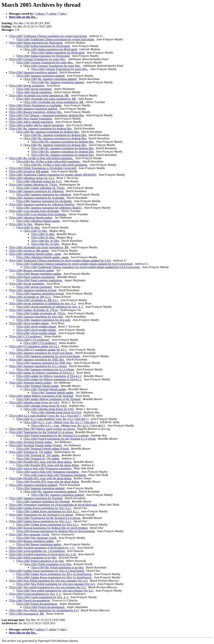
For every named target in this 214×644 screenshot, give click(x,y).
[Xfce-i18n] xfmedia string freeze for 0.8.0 (34, 402)
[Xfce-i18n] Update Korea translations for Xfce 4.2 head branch (47, 571)
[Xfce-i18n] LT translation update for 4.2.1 (34, 346)
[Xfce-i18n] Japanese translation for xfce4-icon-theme (41, 353)
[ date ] (63, 14)
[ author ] (53, 14)
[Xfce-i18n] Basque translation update (32, 270)
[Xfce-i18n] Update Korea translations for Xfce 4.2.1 (40, 508)
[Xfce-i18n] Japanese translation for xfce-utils (36, 317)
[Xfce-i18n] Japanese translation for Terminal (36, 498)
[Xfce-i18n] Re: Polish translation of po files (57, 567)
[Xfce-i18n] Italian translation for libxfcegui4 (36, 43)
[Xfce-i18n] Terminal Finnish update (31, 442)
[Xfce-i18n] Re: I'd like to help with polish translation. (41, 158)
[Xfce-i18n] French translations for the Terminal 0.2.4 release (53, 435)
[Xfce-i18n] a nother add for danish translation (37, 125)
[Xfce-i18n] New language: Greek (29, 534)
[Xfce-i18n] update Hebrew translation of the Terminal (41, 396)
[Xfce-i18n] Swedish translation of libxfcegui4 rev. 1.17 (42, 548)
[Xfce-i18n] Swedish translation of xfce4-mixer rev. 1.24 (43, 554)
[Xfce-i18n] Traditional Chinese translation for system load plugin (48, 36)
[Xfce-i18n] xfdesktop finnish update (31, 218)
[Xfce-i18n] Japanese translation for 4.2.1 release (38, 366)
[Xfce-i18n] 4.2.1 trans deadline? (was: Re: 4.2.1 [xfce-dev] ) (45, 416)
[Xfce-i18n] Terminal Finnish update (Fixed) (36, 445)
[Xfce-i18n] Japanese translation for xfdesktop (37, 191)
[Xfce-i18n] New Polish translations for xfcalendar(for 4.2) (44, 610)
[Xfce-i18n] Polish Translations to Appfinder (36, 105)
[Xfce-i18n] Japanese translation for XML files (37, 359)
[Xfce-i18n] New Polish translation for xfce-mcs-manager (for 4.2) (48, 581)
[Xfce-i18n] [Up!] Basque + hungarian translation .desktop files (47, 115)
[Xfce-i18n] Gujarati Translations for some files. (38, 59)
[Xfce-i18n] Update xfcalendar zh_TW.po (34, 310)
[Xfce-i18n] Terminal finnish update (30, 383)
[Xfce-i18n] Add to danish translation (31, 122)
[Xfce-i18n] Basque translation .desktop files (36, 112)
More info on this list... (23, 17)
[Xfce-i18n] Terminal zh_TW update (31, 452)
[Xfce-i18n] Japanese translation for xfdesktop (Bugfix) (42, 204)
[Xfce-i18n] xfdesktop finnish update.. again (35, 254)
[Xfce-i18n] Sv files (21, 224)
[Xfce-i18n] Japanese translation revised (33, 290)
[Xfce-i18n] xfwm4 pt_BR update (29, 171)
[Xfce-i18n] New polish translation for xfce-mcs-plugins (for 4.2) (48, 587)
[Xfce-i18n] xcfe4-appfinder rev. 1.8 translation (37, 551)
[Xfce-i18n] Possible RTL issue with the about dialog (41, 462)
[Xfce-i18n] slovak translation (27, 86)
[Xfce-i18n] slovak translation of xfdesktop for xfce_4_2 (43, 303)
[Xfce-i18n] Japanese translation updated (33, 72)
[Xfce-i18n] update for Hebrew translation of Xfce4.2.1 (42, 373)
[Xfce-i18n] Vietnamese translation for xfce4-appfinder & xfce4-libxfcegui (53, 505)
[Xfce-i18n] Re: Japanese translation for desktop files (41, 128)
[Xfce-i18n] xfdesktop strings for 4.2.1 (32, 178)
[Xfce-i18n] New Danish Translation (31, 119)
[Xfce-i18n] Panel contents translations (32, 277)
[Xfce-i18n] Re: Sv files (45, 241)
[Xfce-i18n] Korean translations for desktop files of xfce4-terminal (48, 528)
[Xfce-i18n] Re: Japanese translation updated (50, 79)
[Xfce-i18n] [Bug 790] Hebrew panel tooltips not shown (42, 429)
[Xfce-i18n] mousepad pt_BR (27, 614)
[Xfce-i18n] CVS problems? (26, 336)
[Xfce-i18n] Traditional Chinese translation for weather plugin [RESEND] (53, 175)
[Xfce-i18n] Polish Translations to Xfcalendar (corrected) (43, 168)
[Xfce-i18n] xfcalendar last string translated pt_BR (39, 95)
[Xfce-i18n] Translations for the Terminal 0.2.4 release (41, 432)
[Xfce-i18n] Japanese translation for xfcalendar (37, 198)
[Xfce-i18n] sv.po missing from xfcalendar (34, 211)
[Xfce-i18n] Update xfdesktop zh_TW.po (33, 185)
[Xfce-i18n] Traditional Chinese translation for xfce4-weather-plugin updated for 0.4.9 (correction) (75, 264)
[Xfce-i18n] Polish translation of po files (33, 558)
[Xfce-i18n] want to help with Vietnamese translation (41, 468)
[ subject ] (41, 14)
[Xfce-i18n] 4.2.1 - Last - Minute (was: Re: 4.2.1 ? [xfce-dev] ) (61, 422)
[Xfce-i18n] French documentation (30, 600)
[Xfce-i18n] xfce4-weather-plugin (29, 323)
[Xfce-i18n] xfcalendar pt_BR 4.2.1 (30, 297)
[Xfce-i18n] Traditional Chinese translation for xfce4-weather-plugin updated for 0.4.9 (60, 260)
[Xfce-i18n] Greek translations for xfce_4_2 (35, 594)
